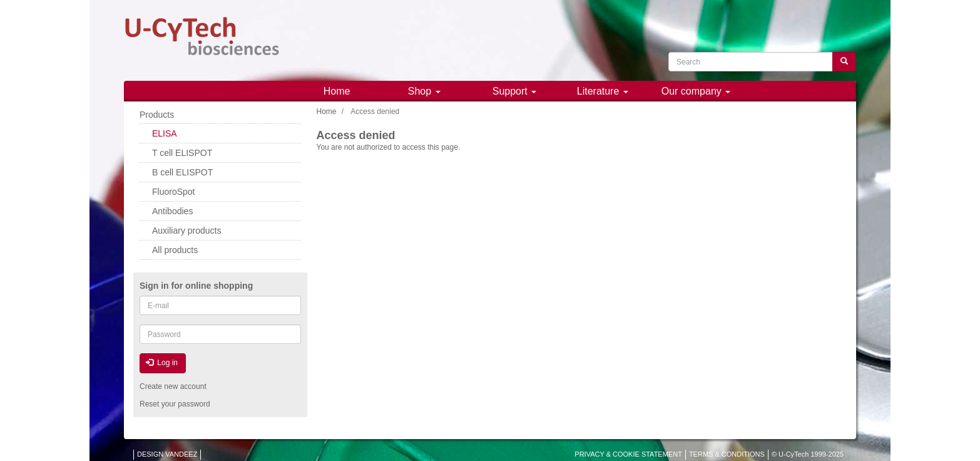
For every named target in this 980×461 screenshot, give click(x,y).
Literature (603, 91)
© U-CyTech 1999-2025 (808, 454)
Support (514, 91)
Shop (424, 91)
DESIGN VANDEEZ (167, 454)
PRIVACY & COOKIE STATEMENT (628, 454)
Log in (162, 363)
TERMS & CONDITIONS (727, 454)
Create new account (173, 386)
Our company (696, 91)
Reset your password (175, 404)
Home (337, 91)
